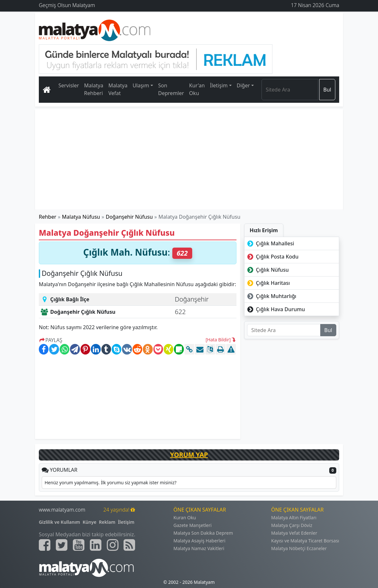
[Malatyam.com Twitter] (62, 545)
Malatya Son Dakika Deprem (203, 533)
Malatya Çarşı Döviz (292, 525)
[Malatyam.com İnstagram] (113, 545)
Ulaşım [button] (141, 85)
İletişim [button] (219, 85)
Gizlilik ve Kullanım (60, 522)
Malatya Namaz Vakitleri (199, 548)
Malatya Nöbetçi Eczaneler (299, 548)
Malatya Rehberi (94, 89)
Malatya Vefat (118, 89)
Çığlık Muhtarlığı (271, 296)
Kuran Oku (185, 518)
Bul (327, 90)
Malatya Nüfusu (81, 217)
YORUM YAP (189, 455)
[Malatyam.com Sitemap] (129, 545)
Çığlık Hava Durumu (275, 309)
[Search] (290, 90)
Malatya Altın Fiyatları (294, 518)
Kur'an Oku (197, 89)
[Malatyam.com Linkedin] (96, 545)
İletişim (126, 522)
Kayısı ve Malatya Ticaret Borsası (305, 541)
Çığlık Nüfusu (267, 270)
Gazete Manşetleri (193, 525)
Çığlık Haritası (268, 283)
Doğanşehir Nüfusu (129, 217)
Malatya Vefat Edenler (294, 533)
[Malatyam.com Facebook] (45, 545)
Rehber (47, 217)
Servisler (69, 85)
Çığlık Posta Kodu (272, 257)
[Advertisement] (189, 159)
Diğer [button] (243, 85)
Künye (90, 522)
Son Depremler (171, 89)
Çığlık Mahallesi (270, 243)
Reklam (107, 522)
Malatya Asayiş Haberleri (200, 541)
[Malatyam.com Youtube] (79, 545)
